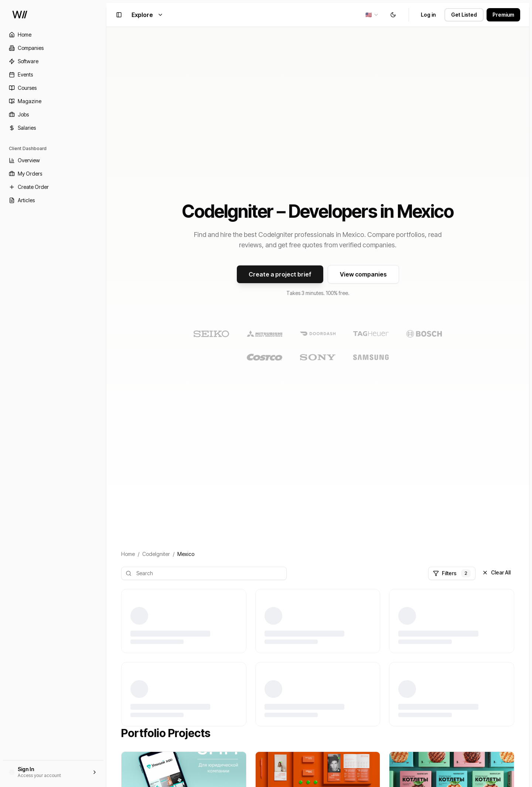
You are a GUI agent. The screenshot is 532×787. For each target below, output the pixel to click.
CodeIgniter (156, 554)
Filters (452, 573)
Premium (503, 15)
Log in (428, 15)
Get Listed (464, 15)
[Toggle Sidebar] (106, 393)
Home (128, 554)
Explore (147, 15)
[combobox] (372, 15)
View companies (363, 274)
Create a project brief (280, 274)
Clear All (496, 572)
